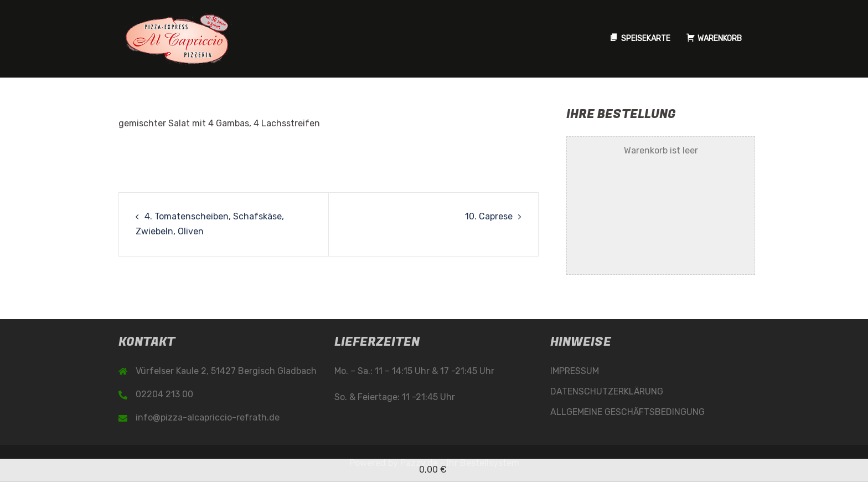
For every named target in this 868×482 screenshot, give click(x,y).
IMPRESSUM (575, 371)
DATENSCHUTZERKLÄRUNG (607, 391)
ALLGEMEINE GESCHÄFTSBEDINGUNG (627, 412)
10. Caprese (489, 216)
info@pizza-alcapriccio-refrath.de (208, 417)
